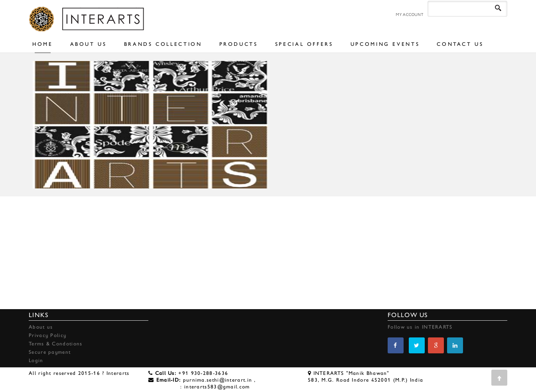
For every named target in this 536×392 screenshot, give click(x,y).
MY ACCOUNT (410, 15)
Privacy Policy (47, 335)
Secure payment (50, 352)
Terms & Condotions (55, 344)
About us (41, 327)
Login (36, 360)
